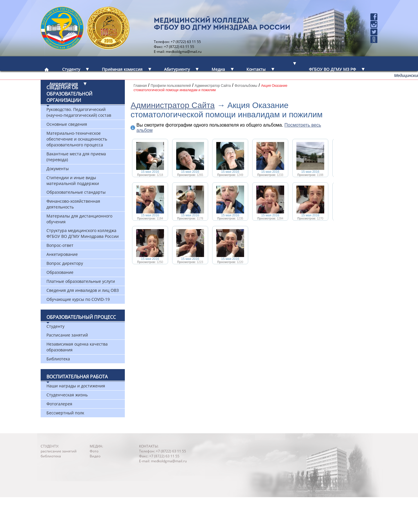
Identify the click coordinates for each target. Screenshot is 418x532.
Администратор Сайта (173, 105)
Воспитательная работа (77, 377)
